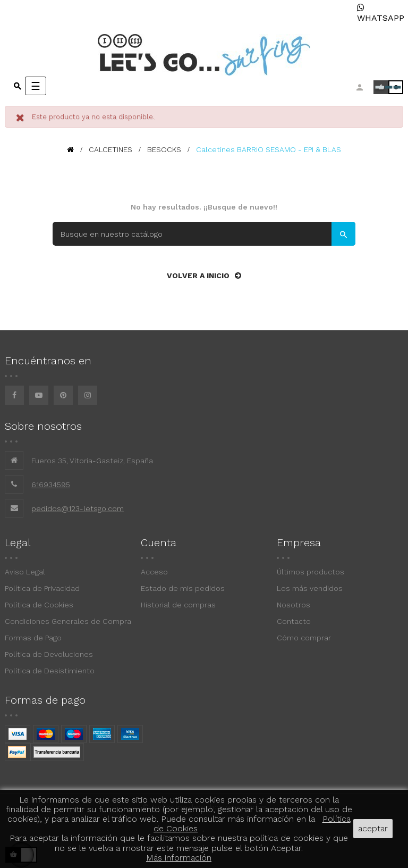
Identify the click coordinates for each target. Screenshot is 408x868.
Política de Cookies (39, 605)
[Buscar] (204, 234)
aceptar (373, 828)
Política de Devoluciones (49, 654)
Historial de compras (178, 605)
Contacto (294, 621)
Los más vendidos (310, 588)
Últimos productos (311, 572)
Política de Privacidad (42, 588)
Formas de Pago (33, 638)
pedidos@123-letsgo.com (78, 508)
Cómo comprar (304, 638)
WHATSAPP (381, 13)
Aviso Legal (25, 572)
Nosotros (294, 605)
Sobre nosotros (43, 426)
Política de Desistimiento (50, 671)
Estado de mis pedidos (183, 588)
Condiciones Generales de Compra (68, 621)
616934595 (51, 485)
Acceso (154, 572)
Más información (179, 858)
